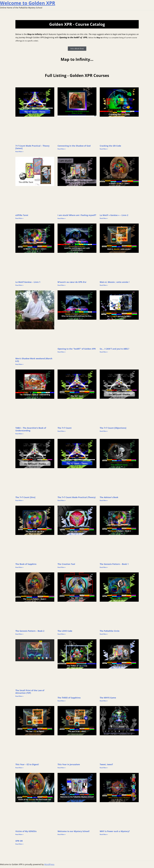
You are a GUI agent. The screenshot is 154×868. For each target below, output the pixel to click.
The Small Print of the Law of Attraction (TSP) (30, 692)
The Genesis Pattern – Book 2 (30, 631)
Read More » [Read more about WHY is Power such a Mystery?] (104, 834)
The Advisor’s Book (109, 497)
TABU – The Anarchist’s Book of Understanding (31, 429)
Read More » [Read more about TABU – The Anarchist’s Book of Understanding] (19, 434)
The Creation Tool (66, 564)
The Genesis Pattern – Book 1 (114, 564)
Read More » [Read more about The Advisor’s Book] (104, 500)
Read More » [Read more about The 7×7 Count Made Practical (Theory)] (62, 500)
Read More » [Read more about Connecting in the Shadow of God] (62, 149)
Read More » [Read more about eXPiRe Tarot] (19, 218)
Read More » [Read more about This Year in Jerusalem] (62, 768)
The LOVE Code (65, 631)
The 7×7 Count (65, 428)
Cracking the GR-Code (110, 146)
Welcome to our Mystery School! (74, 831)
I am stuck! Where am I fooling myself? (77, 215)
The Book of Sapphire (26, 564)
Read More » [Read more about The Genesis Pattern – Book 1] (104, 567)
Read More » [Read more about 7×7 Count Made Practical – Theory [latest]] (19, 152)
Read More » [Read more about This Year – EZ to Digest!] (19, 768)
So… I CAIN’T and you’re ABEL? (114, 349)
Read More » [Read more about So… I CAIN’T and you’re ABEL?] (104, 352)
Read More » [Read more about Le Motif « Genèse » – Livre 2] (104, 218)
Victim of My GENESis (26, 831)
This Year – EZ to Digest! (27, 764)
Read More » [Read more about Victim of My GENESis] (19, 834)
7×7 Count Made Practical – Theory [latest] (32, 147)
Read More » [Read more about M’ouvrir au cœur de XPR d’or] (62, 285)
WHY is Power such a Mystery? (115, 831)
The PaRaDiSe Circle (110, 631)
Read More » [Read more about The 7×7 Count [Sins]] (19, 500)
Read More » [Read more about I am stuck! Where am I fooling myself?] (62, 218)
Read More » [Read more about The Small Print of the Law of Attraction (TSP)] (19, 696)
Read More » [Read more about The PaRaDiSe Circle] (104, 634)
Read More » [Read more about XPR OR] (19, 844)
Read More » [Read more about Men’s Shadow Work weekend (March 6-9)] (19, 364)
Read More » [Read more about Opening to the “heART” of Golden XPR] (62, 352)
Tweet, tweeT (106, 764)
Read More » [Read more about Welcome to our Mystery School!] (62, 834)
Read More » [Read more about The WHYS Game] (104, 701)
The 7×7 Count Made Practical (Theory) (77, 497)
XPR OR (19, 841)
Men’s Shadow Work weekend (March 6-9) (34, 360)
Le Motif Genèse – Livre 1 (28, 282)
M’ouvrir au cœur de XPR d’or (72, 282)
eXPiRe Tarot (22, 215)
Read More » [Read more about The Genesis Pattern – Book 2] (19, 634)
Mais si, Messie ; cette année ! (115, 282)
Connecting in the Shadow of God (74, 146)
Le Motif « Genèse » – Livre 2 (114, 215)
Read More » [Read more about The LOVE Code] (62, 634)
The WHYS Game (108, 698)
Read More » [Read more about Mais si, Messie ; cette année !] (104, 285)
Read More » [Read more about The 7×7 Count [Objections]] (104, 431)
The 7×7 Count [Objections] (113, 428)
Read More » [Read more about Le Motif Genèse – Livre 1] (19, 285)
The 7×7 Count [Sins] (25, 497)
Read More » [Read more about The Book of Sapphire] (19, 567)
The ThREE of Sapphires (69, 698)
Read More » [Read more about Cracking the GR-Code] (104, 149)
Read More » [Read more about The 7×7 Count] (62, 431)
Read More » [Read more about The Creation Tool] (62, 567)
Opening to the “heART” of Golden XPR (77, 349)
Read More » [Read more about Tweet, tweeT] (104, 768)
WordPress (49, 864)
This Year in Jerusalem (69, 764)
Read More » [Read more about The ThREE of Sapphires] (62, 701)
